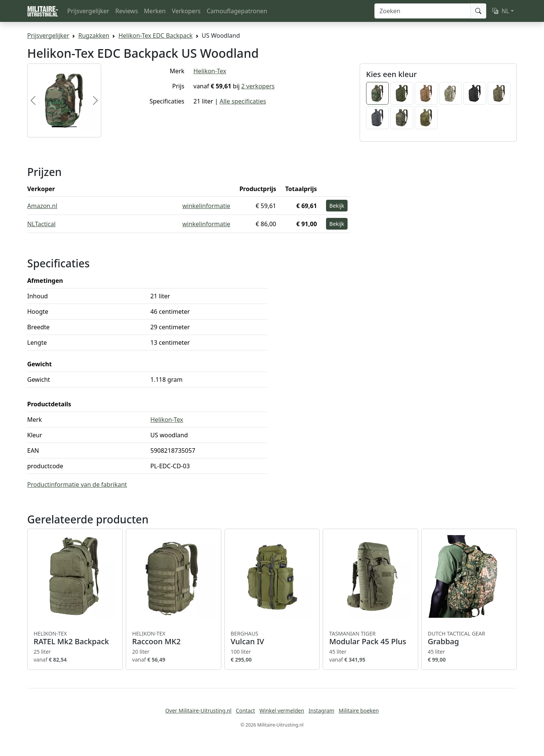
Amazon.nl (42, 206)
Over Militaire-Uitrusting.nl (198, 710)
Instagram (321, 710)
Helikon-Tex (210, 71)
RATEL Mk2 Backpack (75, 638)
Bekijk (337, 206)
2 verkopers (258, 86)
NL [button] (501, 11)
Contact (245, 710)
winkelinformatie (206, 206)
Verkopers (186, 11)
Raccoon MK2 (174, 638)
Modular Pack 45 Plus (370, 638)
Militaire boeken (359, 710)
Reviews (127, 11)
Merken (155, 11)
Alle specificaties (243, 101)
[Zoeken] (423, 11)
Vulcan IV (272, 638)
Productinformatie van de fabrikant (77, 484)
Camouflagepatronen (237, 11)
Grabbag (469, 638)
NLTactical (41, 224)
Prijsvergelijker (88, 11)
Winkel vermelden (282, 710)
